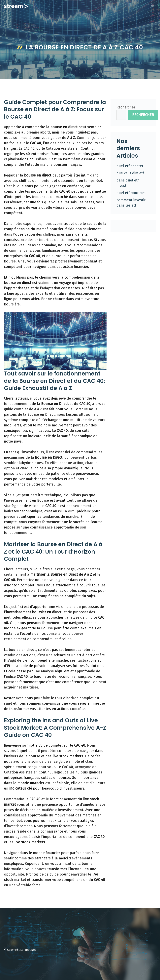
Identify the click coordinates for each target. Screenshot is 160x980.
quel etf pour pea (131, 193)
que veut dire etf (130, 173)
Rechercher (126, 107)
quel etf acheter (130, 166)
